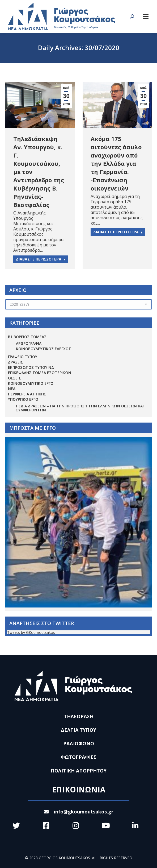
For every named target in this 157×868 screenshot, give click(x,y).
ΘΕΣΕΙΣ (14, 378)
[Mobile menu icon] (146, 16)
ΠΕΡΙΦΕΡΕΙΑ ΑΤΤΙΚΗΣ (27, 394)
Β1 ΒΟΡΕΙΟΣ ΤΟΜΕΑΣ (27, 337)
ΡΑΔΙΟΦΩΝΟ (79, 743)
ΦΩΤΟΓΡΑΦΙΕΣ (79, 757)
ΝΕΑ (12, 389)
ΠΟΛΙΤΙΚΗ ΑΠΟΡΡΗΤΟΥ (79, 771)
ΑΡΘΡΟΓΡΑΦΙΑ (29, 343)
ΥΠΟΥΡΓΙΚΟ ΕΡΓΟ (23, 399)
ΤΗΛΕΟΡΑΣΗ (79, 716)
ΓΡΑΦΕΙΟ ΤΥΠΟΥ (23, 357)
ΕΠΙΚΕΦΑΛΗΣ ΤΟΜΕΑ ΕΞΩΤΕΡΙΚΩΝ (40, 373)
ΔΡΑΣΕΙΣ (16, 362)
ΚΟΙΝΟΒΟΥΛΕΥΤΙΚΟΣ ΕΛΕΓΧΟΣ (43, 349)
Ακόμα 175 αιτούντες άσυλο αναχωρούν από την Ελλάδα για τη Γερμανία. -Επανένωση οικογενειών (116, 163)
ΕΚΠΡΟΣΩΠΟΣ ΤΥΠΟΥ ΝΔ (31, 367)
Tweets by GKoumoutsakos (31, 632)
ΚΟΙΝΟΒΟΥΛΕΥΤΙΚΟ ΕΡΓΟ (31, 383)
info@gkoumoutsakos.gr (79, 812)
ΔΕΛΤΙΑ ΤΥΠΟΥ (78, 730)
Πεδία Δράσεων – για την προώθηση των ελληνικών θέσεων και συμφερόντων (80, 408)
